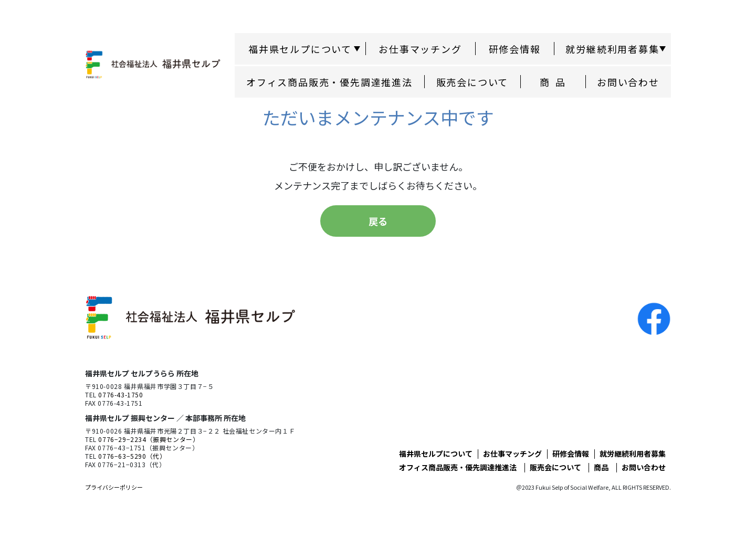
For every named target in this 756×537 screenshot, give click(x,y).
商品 (601, 467)
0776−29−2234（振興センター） (149, 439)
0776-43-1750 (120, 394)
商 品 (553, 82)
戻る (378, 221)
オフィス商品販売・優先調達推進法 (329, 82)
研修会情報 (515, 49)
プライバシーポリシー (114, 487)
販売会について (472, 82)
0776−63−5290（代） (132, 456)
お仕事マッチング (420, 49)
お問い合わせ (628, 82)
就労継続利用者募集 (633, 454)
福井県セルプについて (436, 454)
